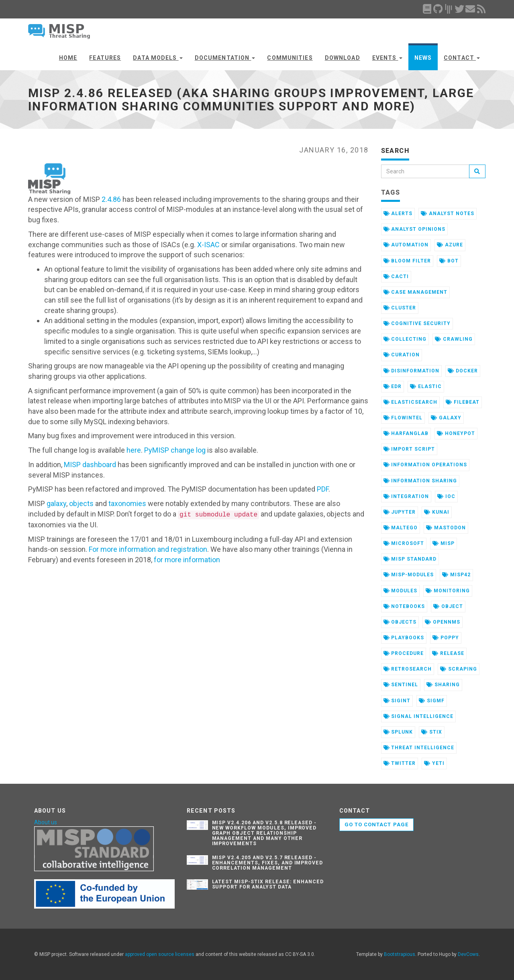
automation (406, 245)
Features (105, 58)
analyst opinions (414, 229)
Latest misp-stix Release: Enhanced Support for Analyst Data (268, 884)
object (448, 606)
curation (402, 355)
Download (343, 58)
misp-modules (409, 575)
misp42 (456, 575)
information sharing (420, 481)
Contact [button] (462, 58)
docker (463, 371)
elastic (426, 386)
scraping (459, 669)
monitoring (448, 591)
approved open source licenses (160, 954)
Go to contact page (376, 824)
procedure (404, 653)
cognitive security (417, 323)
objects (81, 503)
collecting (405, 339)
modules (401, 591)
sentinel (401, 685)
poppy (446, 638)
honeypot (456, 433)
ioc (446, 496)
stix (432, 732)
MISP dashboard (90, 465)
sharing (443, 685)
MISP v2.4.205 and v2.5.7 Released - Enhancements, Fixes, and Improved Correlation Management (268, 863)
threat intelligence (419, 748)
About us (46, 822)
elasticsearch (410, 402)
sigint (397, 701)
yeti (434, 763)
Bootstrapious (400, 954)
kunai (437, 512)
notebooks (404, 606)
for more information (187, 560)
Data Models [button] (158, 58)
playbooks (404, 638)
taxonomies (127, 503)
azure (450, 245)
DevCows (468, 954)
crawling (454, 339)
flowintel (403, 418)
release (448, 653)
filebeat (463, 402)
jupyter (400, 512)
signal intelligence (418, 716)
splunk (398, 732)
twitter (400, 763)
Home (68, 58)
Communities (290, 58)
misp (444, 543)
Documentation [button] (225, 58)
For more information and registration (148, 549)
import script (409, 449)
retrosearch (408, 669)
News (423, 58)
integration (406, 496)
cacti (396, 277)
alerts (398, 213)
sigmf (432, 701)
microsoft (404, 543)
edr (393, 386)
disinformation (411, 371)
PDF (323, 489)
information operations (425, 465)
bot (449, 261)
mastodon (446, 528)
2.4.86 (111, 199)
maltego (401, 528)
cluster (400, 308)
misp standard (410, 559)
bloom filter (407, 261)
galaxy (56, 503)
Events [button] (387, 58)
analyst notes (447, 213)
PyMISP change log (175, 450)
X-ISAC (208, 245)
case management (415, 292)
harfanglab (406, 433)
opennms (443, 622)
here (134, 450)
